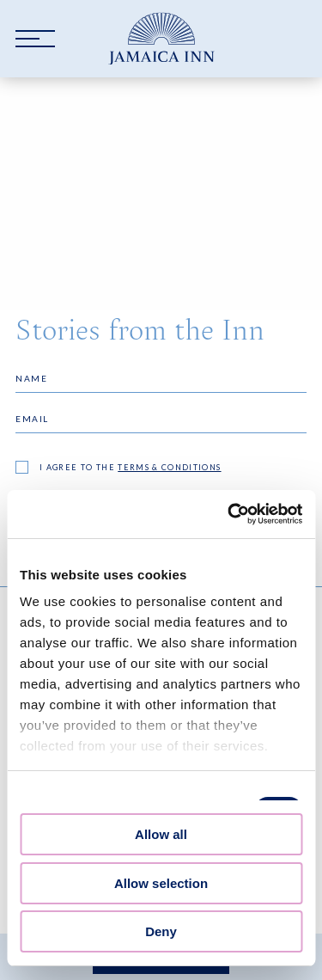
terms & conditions (169, 467)
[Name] (161, 379)
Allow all (161, 834)
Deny (161, 931)
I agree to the (131, 467)
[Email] (161, 419)
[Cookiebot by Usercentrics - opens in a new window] (229, 514)
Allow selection (161, 883)
